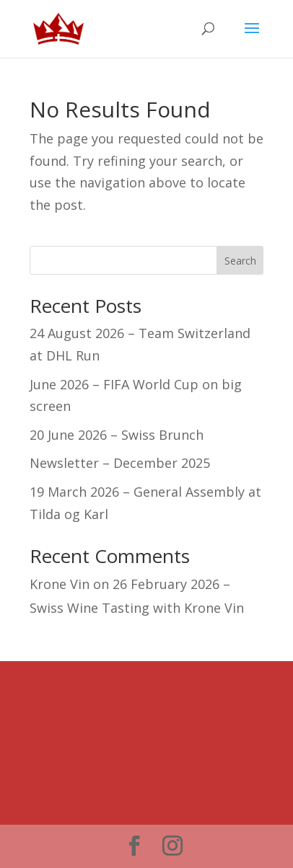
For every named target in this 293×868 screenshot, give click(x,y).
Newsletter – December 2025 (120, 463)
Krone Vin (60, 584)
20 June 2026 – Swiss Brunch (117, 435)
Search (240, 261)
